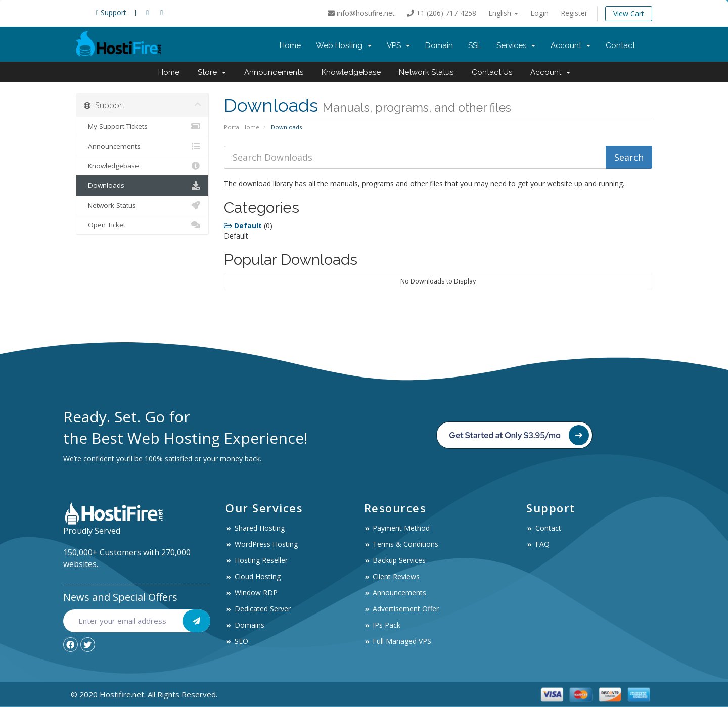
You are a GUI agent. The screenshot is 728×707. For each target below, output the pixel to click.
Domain (439, 45)
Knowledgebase (351, 72)
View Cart (629, 13)
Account (571, 45)
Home (290, 45)
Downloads (142, 185)
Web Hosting (344, 45)
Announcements (274, 72)
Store (212, 72)
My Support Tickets (142, 126)
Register (574, 13)
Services (516, 45)
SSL (475, 45)
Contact (620, 45)
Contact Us (492, 72)
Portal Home (242, 127)
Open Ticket (142, 225)
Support (111, 12)
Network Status (426, 72)
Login (539, 13)
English (503, 13)
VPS (398, 45)
